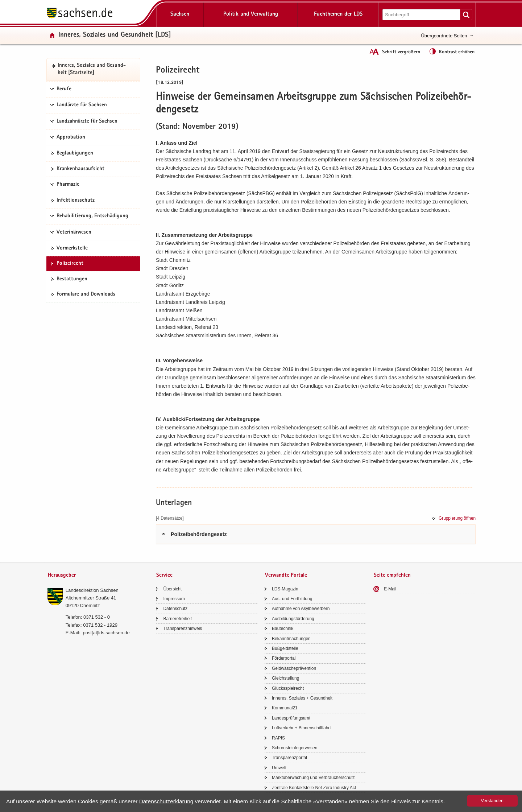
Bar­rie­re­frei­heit (177, 619)
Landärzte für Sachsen (82, 105)
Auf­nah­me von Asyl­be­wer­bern (301, 609)
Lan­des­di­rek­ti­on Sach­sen (92, 590)
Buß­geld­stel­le (285, 648)
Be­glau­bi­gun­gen (75, 153)
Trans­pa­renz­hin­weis (183, 628)
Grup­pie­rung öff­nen (457, 518)
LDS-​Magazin (285, 589)
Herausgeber (62, 575)
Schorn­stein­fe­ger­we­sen (295, 748)
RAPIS (278, 738)
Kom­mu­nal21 (285, 708)
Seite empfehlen (392, 575)
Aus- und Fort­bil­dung (292, 599)
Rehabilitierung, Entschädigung (92, 216)
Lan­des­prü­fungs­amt (291, 718)
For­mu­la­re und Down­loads (86, 294)
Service (164, 575)
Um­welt (279, 768)
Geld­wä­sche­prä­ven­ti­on (294, 668)
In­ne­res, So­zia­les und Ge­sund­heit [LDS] (115, 35)
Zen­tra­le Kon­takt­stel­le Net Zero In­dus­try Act (314, 788)
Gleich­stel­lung (285, 678)
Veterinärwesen (74, 232)
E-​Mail (390, 589)
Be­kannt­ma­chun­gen (291, 639)
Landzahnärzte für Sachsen (87, 121)
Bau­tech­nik (283, 628)
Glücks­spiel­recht (288, 688)
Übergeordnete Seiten (444, 36)
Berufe (64, 89)
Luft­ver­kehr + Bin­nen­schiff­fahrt (301, 728)
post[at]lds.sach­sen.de (106, 633)
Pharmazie (68, 185)
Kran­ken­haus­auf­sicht (80, 169)
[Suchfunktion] (422, 15)
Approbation (71, 137)
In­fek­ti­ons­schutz (76, 201)
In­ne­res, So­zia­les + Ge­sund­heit (302, 698)
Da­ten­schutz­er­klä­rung (166, 801)
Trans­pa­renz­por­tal (289, 758)
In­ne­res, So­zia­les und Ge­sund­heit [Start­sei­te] (92, 69)
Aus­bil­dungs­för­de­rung (293, 619)
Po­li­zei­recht (70, 264)
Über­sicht (172, 589)
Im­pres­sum (174, 599)
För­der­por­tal (284, 658)
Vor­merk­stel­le (72, 248)
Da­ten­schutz (175, 609)
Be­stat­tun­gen (72, 279)
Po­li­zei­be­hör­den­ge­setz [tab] (199, 534)
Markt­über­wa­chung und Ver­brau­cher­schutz (313, 778)
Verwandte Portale (286, 575)
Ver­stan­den (492, 801)
